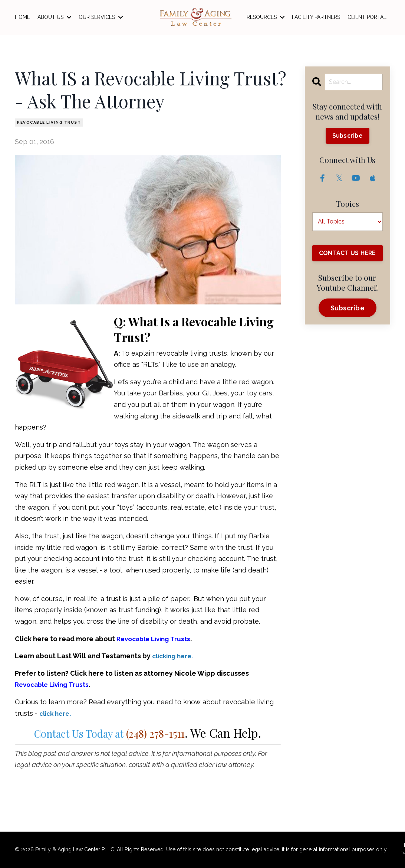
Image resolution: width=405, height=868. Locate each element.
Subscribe (347, 136)
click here (56, 713)
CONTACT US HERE (348, 257)
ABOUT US (54, 17)
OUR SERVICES (101, 17)
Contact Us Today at (110, 733)
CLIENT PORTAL (367, 17)
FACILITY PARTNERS (316, 17)
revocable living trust (49, 122)
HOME (22, 17)
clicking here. (174, 656)
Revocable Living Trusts (156, 639)
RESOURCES (266, 17)
